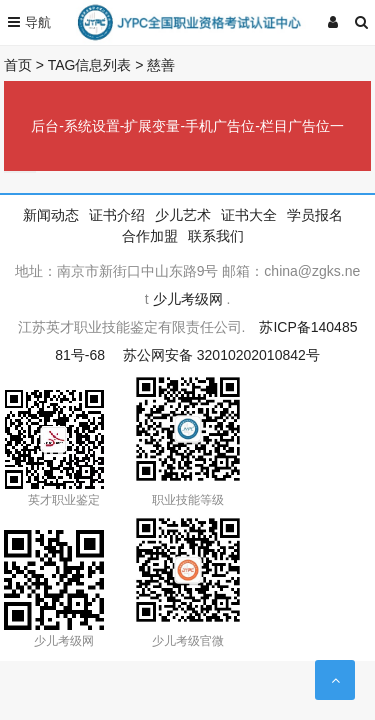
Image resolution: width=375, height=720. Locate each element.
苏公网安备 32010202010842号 (221, 355)
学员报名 (315, 215)
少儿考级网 (188, 299)
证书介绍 (117, 215)
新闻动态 (51, 215)
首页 (18, 65)
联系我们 (216, 236)
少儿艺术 (183, 215)
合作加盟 (150, 236)
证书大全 (249, 215)
